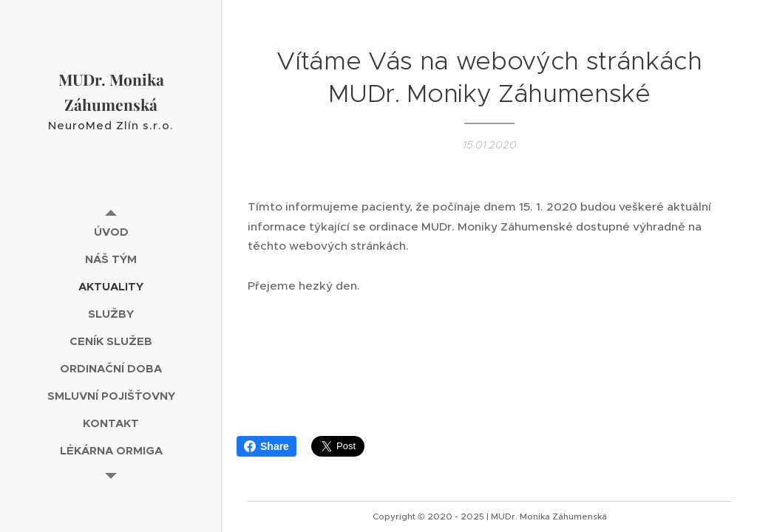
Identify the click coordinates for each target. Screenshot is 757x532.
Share (267, 446)
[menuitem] (111, 232)
